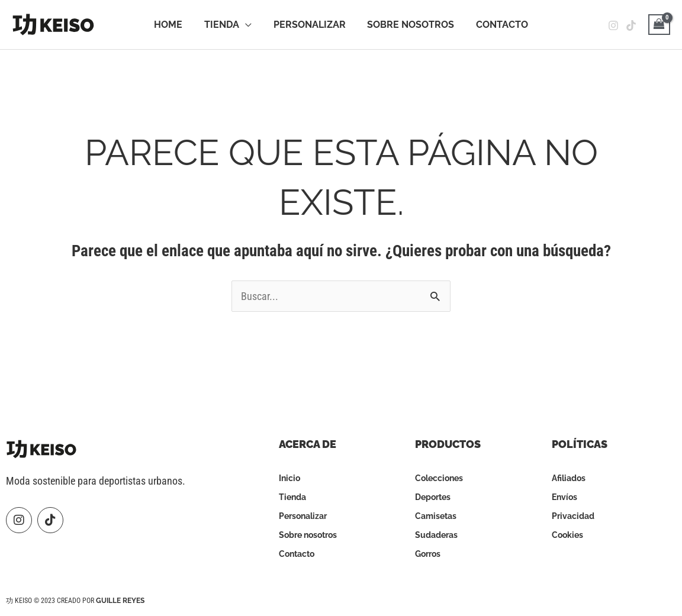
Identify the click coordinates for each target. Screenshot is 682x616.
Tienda (224, 25)
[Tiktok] (631, 25)
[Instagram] (613, 25)
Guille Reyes (120, 601)
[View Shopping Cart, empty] (659, 25)
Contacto (497, 25)
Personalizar (310, 25)
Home (173, 25)
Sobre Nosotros (408, 25)
